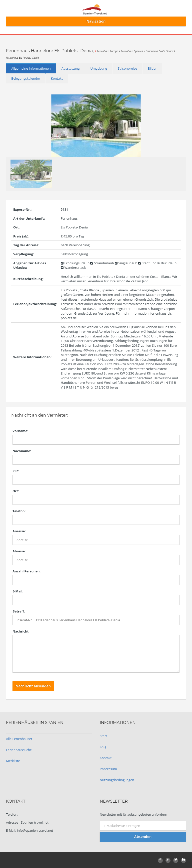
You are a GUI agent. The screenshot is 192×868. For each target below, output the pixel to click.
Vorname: (20, 431)
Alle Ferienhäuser (19, 739)
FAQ (103, 747)
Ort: (16, 491)
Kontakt (57, 78)
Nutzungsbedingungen (117, 780)
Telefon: (19, 511)
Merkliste (13, 761)
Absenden (143, 837)
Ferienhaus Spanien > (133, 51)
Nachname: (22, 451)
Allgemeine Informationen (31, 68)
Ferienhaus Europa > (109, 51)
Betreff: (19, 611)
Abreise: (19, 551)
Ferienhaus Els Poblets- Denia (22, 58)
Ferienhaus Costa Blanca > (161, 51)
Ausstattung (71, 68)
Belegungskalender (26, 78)
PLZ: (16, 471)
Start (103, 736)
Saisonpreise (127, 68)
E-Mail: (18, 591)
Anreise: (19, 531)
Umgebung (99, 68)
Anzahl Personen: (26, 571)
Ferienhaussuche (19, 750)
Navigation (96, 21)
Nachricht (20, 631)
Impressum (108, 769)
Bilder (152, 68)
